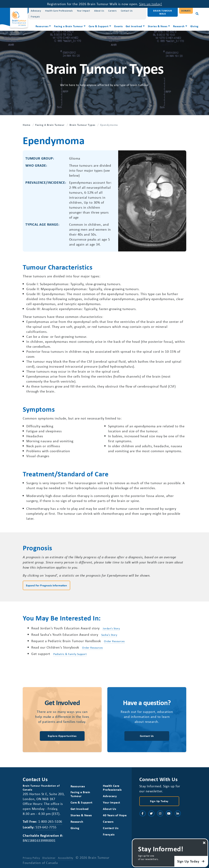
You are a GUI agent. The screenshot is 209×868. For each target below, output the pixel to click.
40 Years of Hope (115, 815)
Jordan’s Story (111, 628)
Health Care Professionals (59, 11)
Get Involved (134, 26)
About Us (99, 11)
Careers (112, 11)
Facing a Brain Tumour (69, 26)
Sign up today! (151, 4)
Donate (186, 11)
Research (179, 26)
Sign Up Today (159, 801)
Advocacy (36, 11)
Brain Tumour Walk (163, 12)
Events (119, 26)
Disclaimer (49, 858)
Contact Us (127, 11)
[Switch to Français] (35, 17)
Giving (194, 26)
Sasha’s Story (109, 635)
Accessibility (66, 858)
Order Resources (114, 641)
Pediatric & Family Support (70, 654)
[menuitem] (43, 27)
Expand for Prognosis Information (46, 585)
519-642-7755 (46, 827)
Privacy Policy (31, 858)
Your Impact (84, 11)
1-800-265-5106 (50, 821)
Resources (42, 26)
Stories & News (158, 26)
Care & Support (99, 26)
